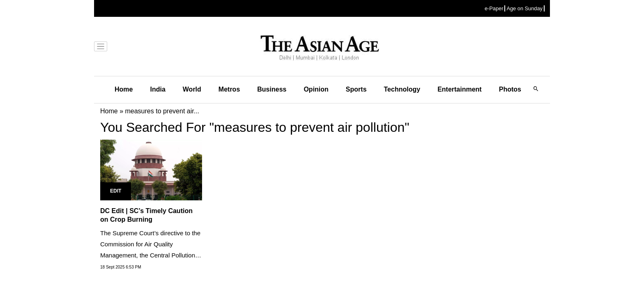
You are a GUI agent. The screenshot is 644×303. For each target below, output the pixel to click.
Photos (510, 89)
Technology (402, 89)
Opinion (316, 89)
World (192, 89)
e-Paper (494, 8)
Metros (229, 89)
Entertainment (460, 89)
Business (272, 89)
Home (124, 89)
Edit (116, 191)
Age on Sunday (524, 8)
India (158, 89)
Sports (356, 89)
